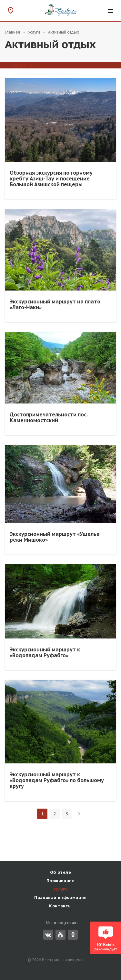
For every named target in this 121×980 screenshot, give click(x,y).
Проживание (60, 881)
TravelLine (21, 65)
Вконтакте (48, 935)
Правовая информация (60, 898)
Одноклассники (73, 934)
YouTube (60, 935)
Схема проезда (10, 10)
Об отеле (60, 872)
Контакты (60, 906)
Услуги (60, 889)
